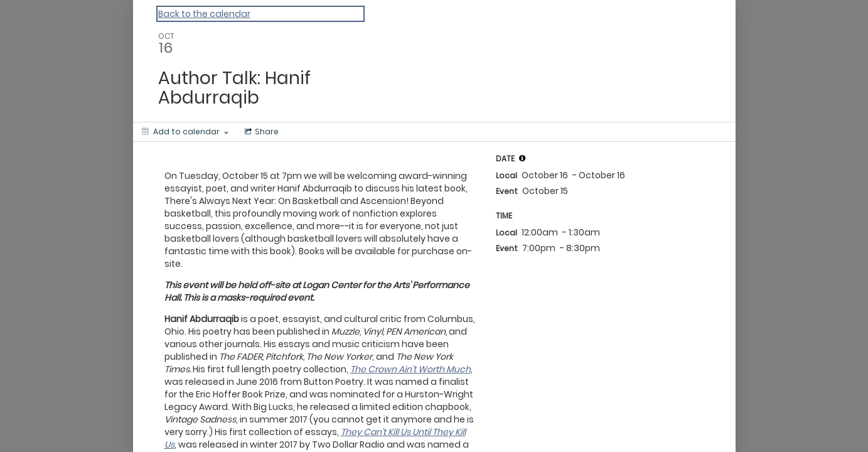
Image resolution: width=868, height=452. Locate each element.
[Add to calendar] (185, 132)
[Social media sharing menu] (260, 132)
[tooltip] (522, 158)
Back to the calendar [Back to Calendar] (204, 14)
